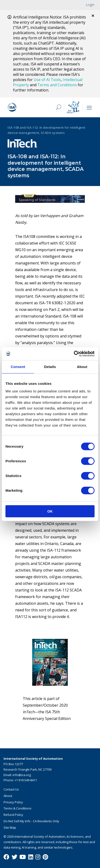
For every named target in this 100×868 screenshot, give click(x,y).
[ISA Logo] (28, 107)
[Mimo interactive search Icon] (73, 107)
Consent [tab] (18, 367)
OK (50, 511)
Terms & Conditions (18, 808)
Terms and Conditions (57, 85)
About (8, 796)
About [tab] (82, 367)
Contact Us (11, 789)
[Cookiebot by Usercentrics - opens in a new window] (74, 354)
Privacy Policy (13, 802)
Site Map (10, 827)
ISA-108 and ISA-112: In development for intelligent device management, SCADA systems (46, 130)
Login (90, 5)
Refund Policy (13, 815)
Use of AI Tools (47, 80)
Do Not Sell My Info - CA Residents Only (31, 821)
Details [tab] (50, 367)
